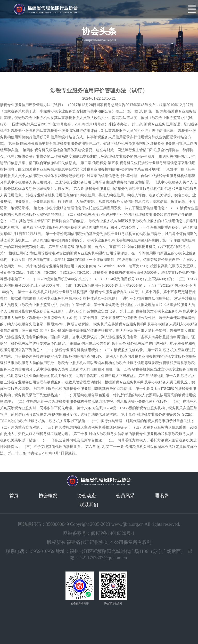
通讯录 (162, 496)
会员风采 (125, 496)
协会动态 (87, 496)
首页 (14, 496)
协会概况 (48, 496)
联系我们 (89, 505)
